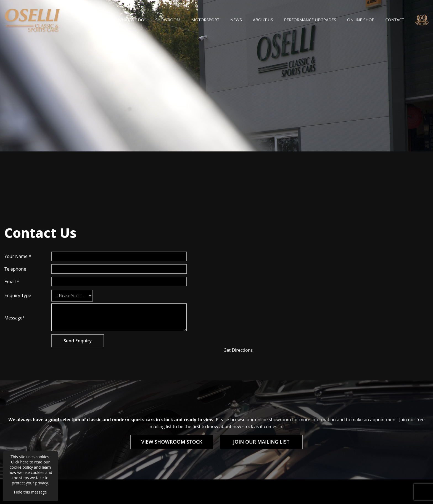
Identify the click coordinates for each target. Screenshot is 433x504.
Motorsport (205, 20)
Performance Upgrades (310, 20)
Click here (20, 462)
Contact (395, 20)
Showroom (168, 20)
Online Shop (361, 20)
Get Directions (238, 350)
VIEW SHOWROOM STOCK (172, 442)
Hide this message (31, 492)
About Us (263, 20)
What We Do (131, 20)
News (236, 20)
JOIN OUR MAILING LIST (261, 442)
